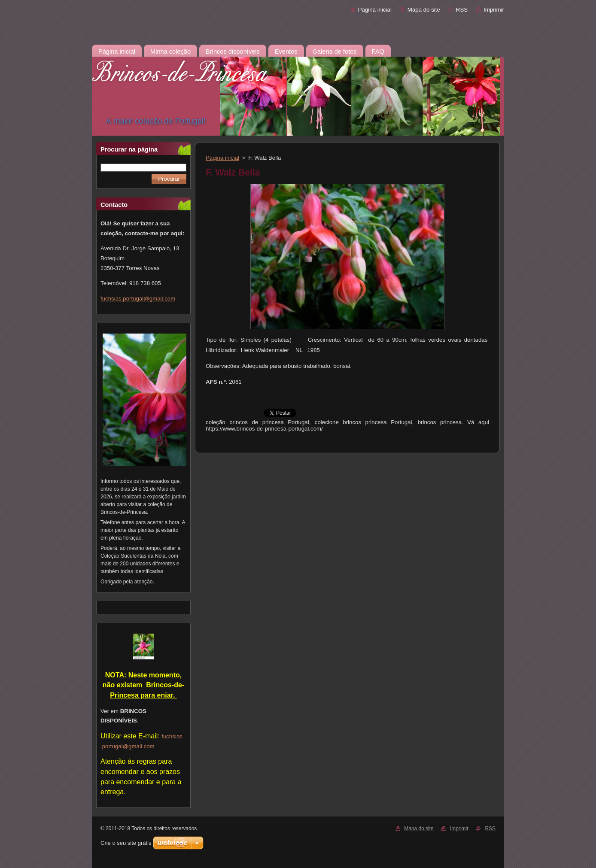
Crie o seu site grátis (126, 843)
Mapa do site (424, 10)
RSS (462, 10)
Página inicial (375, 10)
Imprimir (494, 10)
